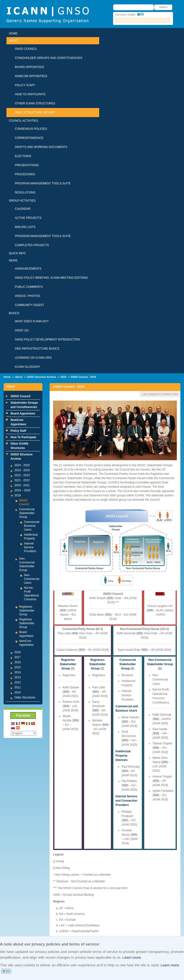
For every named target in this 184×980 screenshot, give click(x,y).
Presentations (27, 165)
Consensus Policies (31, 129)
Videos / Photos (28, 296)
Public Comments (29, 287)
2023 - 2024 (22, 470)
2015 (18, 667)
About (14, 41)
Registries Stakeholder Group (27, 623)
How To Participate (30, 94)
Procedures (25, 174)
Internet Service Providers (30, 547)
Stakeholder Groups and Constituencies (49, 58)
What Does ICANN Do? (32, 321)
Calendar (23, 209)
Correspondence (29, 138)
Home (13, 34)
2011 (18, 687)
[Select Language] (24, 733)
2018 (18, 652)
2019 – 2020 (22, 490)
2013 (18, 677)
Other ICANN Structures (35, 103)
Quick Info (17, 253)
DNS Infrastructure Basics (37, 349)
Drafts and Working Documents (41, 147)
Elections (23, 156)
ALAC (159, 594)
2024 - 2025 (22, 465)
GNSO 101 (22, 330)
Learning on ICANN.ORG (33, 358)
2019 (63, 377)
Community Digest (29, 305)
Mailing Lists (25, 227)
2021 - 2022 (22, 480)
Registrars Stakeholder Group (27, 611)
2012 (18, 682)
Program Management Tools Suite (43, 183)
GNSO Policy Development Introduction (47, 340)
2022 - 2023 (22, 475)
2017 (18, 657)
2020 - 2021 (22, 485)
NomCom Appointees (31, 76)
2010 (18, 692)
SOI (63, 610)
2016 (18, 662)
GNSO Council (26, 49)
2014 (18, 672)
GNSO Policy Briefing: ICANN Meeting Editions (51, 278)
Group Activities (22, 201)
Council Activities (23, 121)
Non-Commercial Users (32, 579)
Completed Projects (32, 245)
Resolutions (25, 193)
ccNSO (67, 594)
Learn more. (132, 957)
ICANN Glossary (28, 367)
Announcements (28, 269)
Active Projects (28, 218)
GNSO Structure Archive (35, 113)
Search (163, 7)
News (13, 261)
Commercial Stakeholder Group (27, 513)
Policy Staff (25, 85)
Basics (14, 313)
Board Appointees (29, 67)
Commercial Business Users (32, 526)
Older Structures (25, 697)
